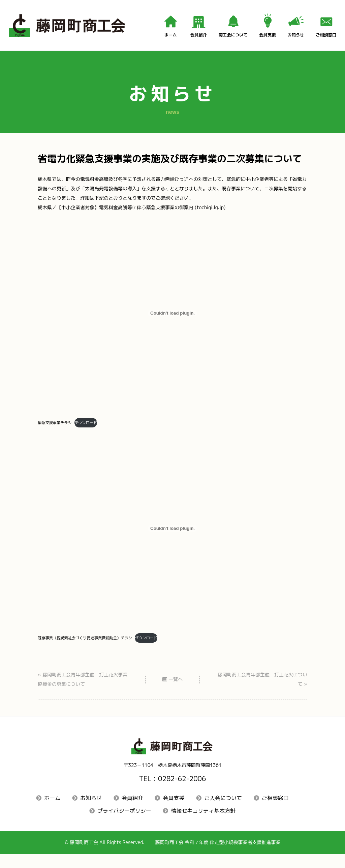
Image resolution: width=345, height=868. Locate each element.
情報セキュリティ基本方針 (203, 824)
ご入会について (223, 811)
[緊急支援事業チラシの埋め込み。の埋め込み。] (172, 319)
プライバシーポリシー (124, 824)
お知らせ (91, 811)
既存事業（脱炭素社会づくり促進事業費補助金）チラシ (92, 646)
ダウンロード (93, 429)
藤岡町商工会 (72, 856)
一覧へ (173, 690)
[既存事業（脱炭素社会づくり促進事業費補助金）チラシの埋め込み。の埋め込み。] (172, 536)
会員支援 (174, 811)
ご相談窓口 (275, 811)
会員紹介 (132, 811)
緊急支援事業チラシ (57, 429)
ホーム (52, 811)
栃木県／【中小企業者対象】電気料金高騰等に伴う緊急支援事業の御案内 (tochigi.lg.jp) (145, 212)
